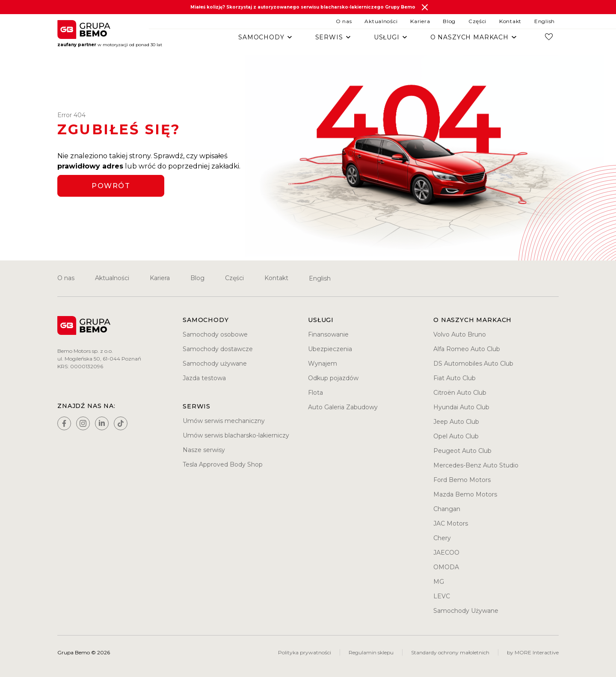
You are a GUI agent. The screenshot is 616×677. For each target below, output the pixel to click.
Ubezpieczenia (330, 349)
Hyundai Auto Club (461, 407)
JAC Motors (451, 523)
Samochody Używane (466, 611)
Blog (449, 21)
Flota (315, 393)
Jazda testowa (204, 378)
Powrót (111, 186)
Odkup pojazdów (333, 378)
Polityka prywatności (305, 652)
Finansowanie (328, 334)
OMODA (446, 567)
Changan (447, 509)
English (545, 21)
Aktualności (381, 21)
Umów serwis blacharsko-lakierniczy (236, 435)
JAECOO (446, 553)
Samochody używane (215, 364)
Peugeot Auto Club (462, 451)
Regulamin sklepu (371, 652)
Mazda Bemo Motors (465, 494)
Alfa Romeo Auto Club (467, 349)
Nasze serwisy (204, 450)
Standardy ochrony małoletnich (450, 652)
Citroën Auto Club (460, 393)
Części (477, 21)
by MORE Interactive (533, 652)
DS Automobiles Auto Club (473, 364)
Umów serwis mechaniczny (224, 421)
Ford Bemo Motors (462, 480)
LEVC (442, 596)
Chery (442, 538)
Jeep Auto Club (456, 422)
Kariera (420, 21)
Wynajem (323, 364)
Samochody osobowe (215, 334)
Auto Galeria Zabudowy (343, 407)
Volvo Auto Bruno (460, 334)
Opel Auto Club (456, 436)
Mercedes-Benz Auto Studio (476, 465)
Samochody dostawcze (218, 349)
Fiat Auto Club (455, 378)
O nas (344, 21)
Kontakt (510, 21)
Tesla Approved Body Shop (223, 464)
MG (439, 582)
